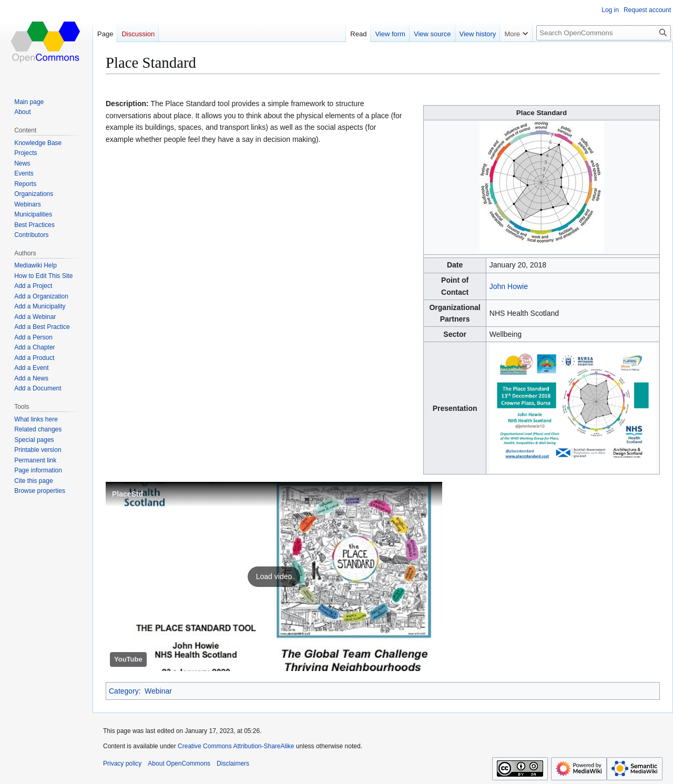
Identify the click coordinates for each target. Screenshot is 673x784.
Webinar (158, 691)
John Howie (509, 286)
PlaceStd (128, 494)
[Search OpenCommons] (604, 33)
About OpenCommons (179, 764)
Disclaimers (233, 764)
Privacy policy (122, 764)
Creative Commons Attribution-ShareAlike (236, 746)
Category (124, 691)
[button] (274, 576)
